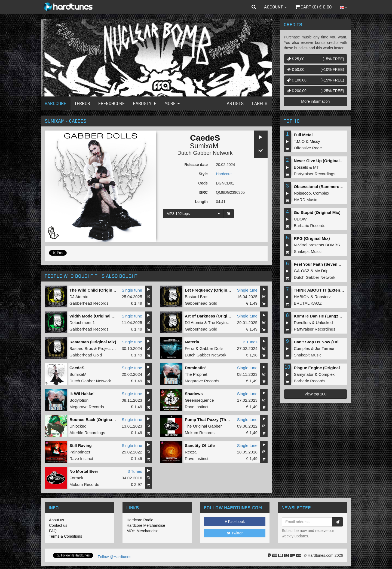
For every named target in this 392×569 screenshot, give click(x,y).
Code (203, 183)
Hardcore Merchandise (146, 525)
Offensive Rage (308, 148)
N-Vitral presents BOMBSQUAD (323, 245)
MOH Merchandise (143, 531)
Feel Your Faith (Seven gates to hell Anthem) (337, 264)
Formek (76, 478)
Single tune (132, 290)
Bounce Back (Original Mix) (96, 420)
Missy (315, 141)
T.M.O (299, 141)
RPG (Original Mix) (312, 238)
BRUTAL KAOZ (308, 303)
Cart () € (313, 7)
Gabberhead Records (89, 303)
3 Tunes (135, 471)
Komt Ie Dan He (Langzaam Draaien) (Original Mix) (342, 316)
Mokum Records (200, 433)
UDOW (300, 219)
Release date (196, 165)
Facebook (235, 522)
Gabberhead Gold (201, 303)
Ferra (190, 348)
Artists (235, 103)
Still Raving (81, 445)
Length (201, 202)
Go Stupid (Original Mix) (317, 212)
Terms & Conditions (65, 536)
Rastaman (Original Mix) (93, 342)
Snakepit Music (308, 251)
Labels (260, 103)
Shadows (194, 394)
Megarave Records (202, 381)
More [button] (172, 103)
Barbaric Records (310, 226)
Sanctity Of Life (200, 445)
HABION (302, 297)
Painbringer (80, 452)
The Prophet (196, 374)
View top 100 (315, 394)
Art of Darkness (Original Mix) (214, 316)
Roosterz (323, 297)
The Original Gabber (203, 426)
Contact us (58, 525)
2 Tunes (250, 342)
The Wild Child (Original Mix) (97, 290)
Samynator (304, 374)
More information (315, 101)
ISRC (203, 192)
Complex (321, 193)
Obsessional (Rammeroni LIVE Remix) (331, 187)
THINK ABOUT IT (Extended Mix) (325, 290)
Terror (82, 103)
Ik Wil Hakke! (82, 394)
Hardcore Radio (140, 520)
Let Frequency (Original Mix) (212, 290)
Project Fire (108, 348)
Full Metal (303, 135)
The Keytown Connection (231, 323)
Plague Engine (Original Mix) (321, 368)
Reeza (191, 452)
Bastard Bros (197, 297)
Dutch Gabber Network (205, 153)
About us (56, 520)
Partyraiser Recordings (315, 174)
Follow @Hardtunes (114, 557)
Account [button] (276, 7)
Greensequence (199, 400)
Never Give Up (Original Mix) (321, 161)
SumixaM (204, 146)
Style (203, 174)
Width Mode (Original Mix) (95, 316)
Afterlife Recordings (87, 433)
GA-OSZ (302, 271)
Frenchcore (112, 103)
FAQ (53, 531)
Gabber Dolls (212, 348)
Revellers (302, 323)
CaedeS (77, 368)
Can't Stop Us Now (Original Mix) (326, 342)
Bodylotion (79, 400)
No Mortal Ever (84, 471)
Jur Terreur (325, 348)
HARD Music (305, 200)
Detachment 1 (82, 323)
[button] (254, 7)
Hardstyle (145, 103)
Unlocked (78, 426)
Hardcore (56, 103)
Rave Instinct (197, 407)
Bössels (301, 167)
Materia (192, 342)
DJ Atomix (79, 297)
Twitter (235, 533)
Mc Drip (321, 271)
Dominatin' (195, 368)
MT (316, 167)
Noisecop (302, 193)
